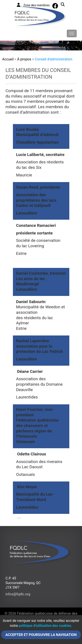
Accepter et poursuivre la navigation (41, 635)
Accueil (8, 59)
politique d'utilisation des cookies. (45, 626)
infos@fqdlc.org (18, 594)
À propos (24, 59)
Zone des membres (33, 5)
